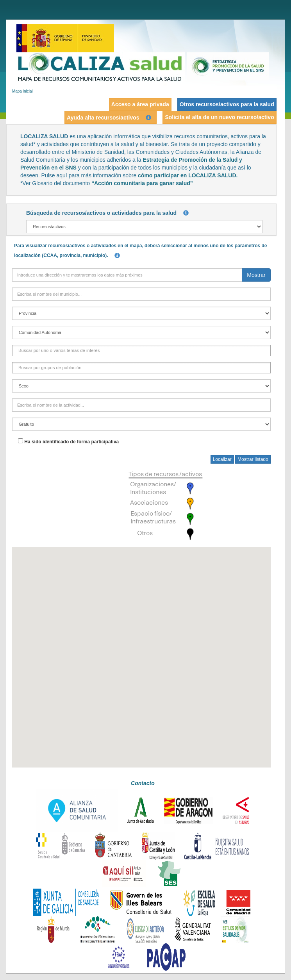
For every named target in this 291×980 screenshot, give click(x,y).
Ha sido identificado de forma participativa (71, 442)
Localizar (222, 459)
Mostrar (256, 275)
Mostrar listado (253, 459)
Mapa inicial (22, 91)
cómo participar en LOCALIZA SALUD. (188, 175)
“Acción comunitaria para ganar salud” (142, 183)
